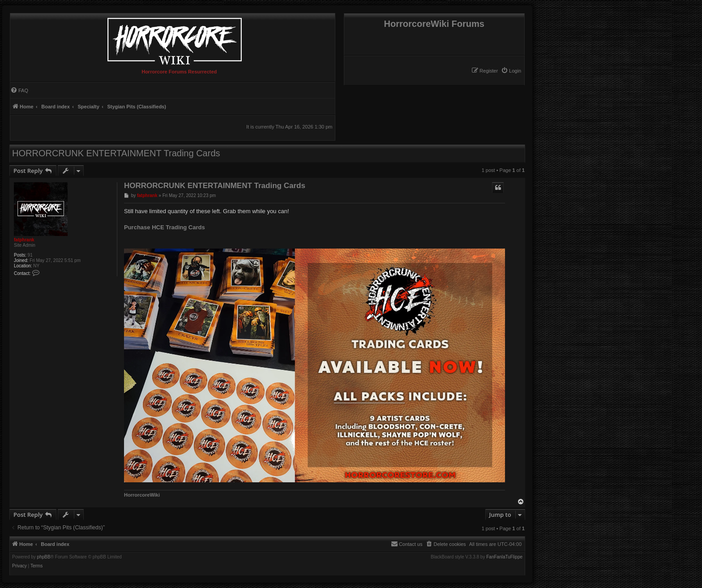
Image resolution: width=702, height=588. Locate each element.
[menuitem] (511, 71)
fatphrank (24, 240)
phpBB (44, 557)
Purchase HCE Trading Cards (165, 227)
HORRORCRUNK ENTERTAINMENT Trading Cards (116, 153)
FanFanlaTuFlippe (504, 557)
